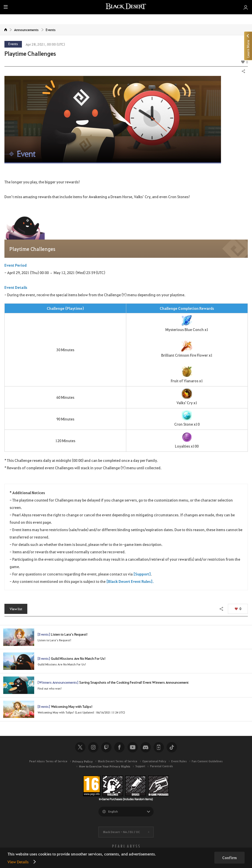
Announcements (26, 30)
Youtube (133, 749)
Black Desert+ (159, 749)
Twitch (106, 749)
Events (51, 30)
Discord (146, 749)
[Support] (142, 574)
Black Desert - (121, 834)
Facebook (119, 749)
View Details (18, 862)
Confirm (229, 858)
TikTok (172, 749)
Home (6, 30)
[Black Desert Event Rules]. (130, 581)
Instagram (93, 749)
